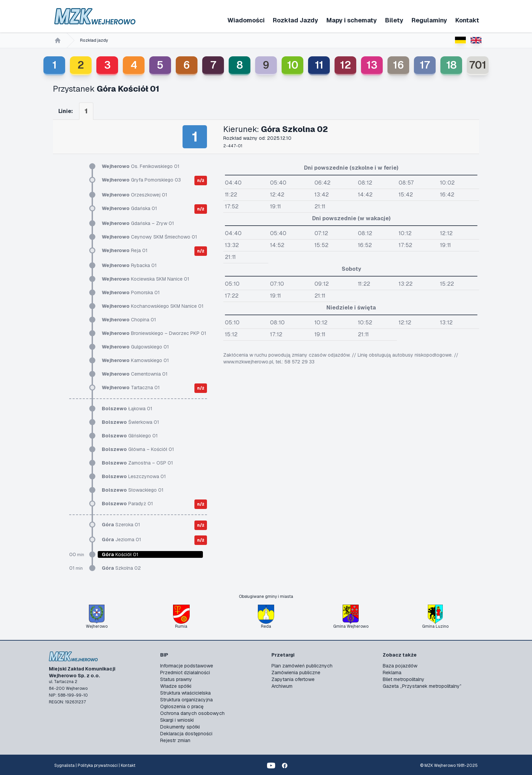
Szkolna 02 (121, 568)
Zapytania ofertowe (293, 679)
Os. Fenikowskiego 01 (141, 166)
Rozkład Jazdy (296, 20)
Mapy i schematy (352, 20)
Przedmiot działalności (185, 673)
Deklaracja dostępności (186, 734)
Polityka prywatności (98, 765)
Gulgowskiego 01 (135, 347)
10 (293, 65)
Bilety (394, 20)
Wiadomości (246, 20)
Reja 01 (125, 250)
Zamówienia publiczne (296, 673)
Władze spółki (176, 686)
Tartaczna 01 (131, 387)
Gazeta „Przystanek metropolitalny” (422, 686)
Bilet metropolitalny (404, 679)
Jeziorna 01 (121, 540)
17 (425, 65)
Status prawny (176, 679)
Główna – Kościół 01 (138, 449)
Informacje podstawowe (187, 666)
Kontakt (467, 20)
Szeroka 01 (121, 525)
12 (346, 65)
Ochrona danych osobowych (192, 713)
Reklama (392, 673)
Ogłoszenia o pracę (182, 706)
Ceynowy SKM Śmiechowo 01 (149, 237)
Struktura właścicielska (185, 693)
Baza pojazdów (400, 666)
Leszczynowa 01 (134, 476)
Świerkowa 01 (130, 422)
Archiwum (282, 686)
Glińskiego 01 (130, 436)
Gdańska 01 (129, 208)
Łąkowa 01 (127, 409)
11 (319, 65)
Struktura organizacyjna (186, 700)
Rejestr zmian (175, 740)
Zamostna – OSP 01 (137, 463)
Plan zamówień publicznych (302, 666)
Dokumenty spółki (180, 727)
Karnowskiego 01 (135, 360)
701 (478, 65)
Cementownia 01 (135, 374)
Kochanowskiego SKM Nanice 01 (153, 306)
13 (372, 65)
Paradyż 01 (127, 504)
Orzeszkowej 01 (135, 195)
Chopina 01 (129, 320)
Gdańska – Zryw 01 (138, 223)
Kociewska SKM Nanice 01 (146, 279)
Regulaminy (429, 20)
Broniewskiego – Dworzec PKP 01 (154, 333)
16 (398, 65)
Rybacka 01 (129, 265)
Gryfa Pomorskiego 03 (141, 180)
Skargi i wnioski (177, 720)
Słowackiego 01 (133, 490)
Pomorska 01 (131, 292)
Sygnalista (64, 765)
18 (451, 65)
